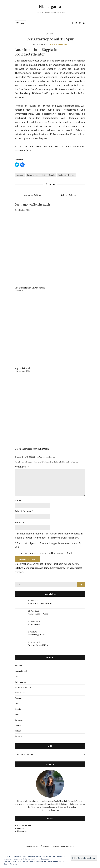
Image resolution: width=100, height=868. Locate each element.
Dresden (20, 175)
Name (19, 500)
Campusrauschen (24, 825)
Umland (18, 731)
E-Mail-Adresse (24, 511)
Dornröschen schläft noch (39, 645)
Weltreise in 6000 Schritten (40, 603)
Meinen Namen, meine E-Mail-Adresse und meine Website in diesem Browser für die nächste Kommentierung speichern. (49, 536)
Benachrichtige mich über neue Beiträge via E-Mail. (45, 553)
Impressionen (20, 693)
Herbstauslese (20, 682)
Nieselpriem (22, 831)
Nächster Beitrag (68, 195)
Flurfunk (21, 828)
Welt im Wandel (35, 624)
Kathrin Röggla (48, 175)
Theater (18, 725)
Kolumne (18, 698)
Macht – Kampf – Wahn (38, 614)
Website (19, 522)
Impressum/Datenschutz (63, 846)
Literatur (50, 34)
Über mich (45, 846)
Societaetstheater (66, 175)
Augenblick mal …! (23, 368)
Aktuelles (18, 666)
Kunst (17, 704)
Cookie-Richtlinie (10, 864)
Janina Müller (33, 175)
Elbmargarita (50, 6)
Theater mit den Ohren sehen (30, 288)
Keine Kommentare (59, 44)
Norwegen (19, 720)
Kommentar (22, 467)
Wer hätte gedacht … (37, 635)
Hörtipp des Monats (23, 687)
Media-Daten (32, 846)
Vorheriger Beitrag (32, 195)
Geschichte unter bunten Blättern (32, 449)
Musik (17, 714)
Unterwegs (19, 736)
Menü (20, 23)
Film (16, 676)
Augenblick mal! (21, 671)
